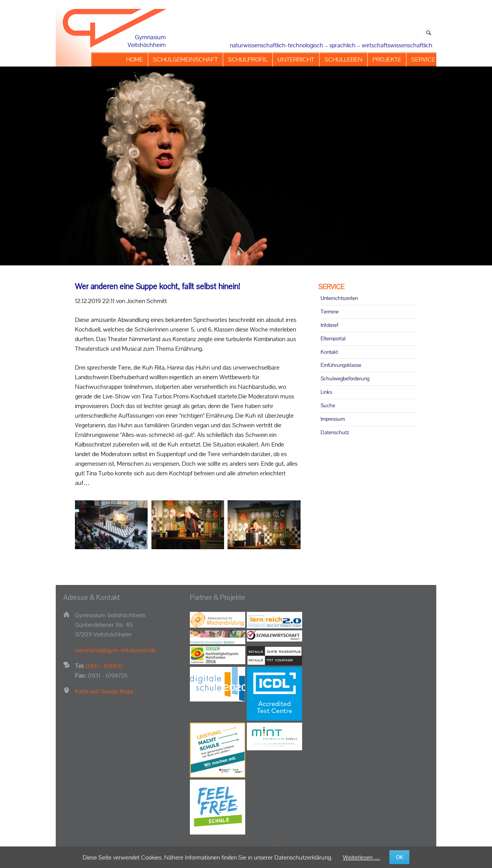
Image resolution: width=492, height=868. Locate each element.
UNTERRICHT (296, 59)
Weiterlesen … (362, 857)
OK (400, 857)
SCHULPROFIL (248, 59)
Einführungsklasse (341, 365)
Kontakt (329, 352)
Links (326, 392)
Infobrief (329, 325)
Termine (330, 312)
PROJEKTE (387, 59)
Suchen (429, 33)
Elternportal (333, 338)
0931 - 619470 (104, 666)
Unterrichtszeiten (339, 298)
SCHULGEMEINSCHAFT (185, 59)
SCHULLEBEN (343, 59)
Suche (328, 405)
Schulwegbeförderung (345, 378)
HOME (135, 59)
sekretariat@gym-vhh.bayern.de (115, 650)
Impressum (333, 419)
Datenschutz (335, 432)
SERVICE (423, 59)
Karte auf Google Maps (104, 691)
